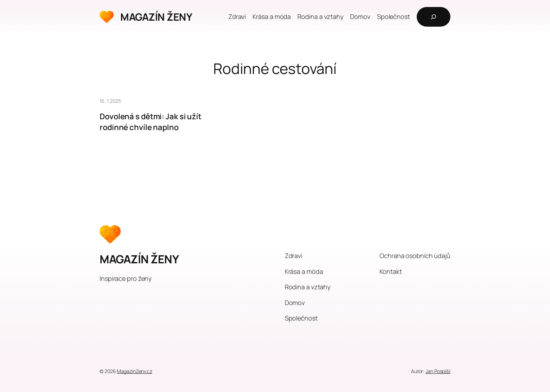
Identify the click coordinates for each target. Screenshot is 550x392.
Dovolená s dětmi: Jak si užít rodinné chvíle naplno (150, 122)
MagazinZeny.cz (135, 371)
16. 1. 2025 (110, 101)
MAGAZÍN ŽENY (156, 17)
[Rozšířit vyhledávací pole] (434, 17)
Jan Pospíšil (438, 371)
